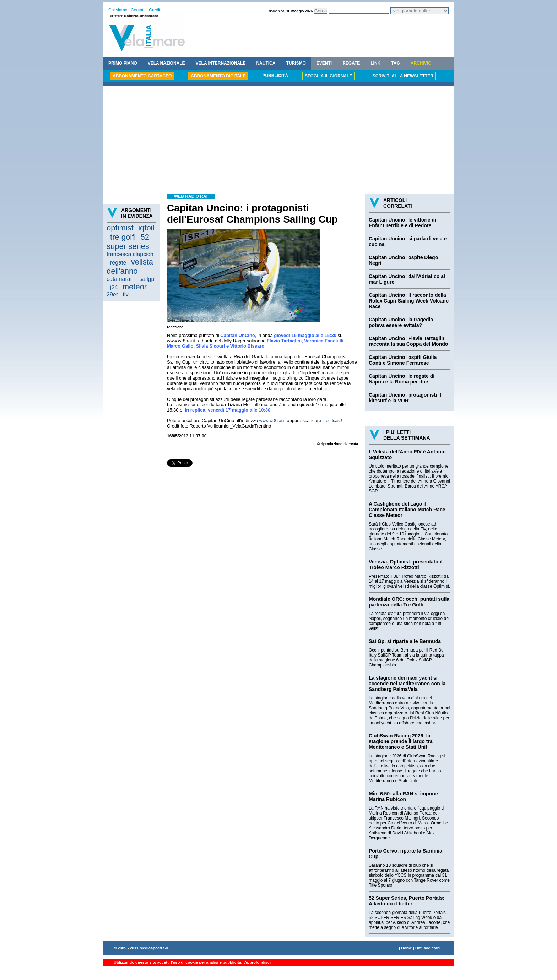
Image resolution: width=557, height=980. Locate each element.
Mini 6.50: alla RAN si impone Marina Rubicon (403, 796)
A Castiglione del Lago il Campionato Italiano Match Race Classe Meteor (407, 510)
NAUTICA (266, 63)
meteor (135, 287)
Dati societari (428, 948)
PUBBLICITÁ (275, 76)
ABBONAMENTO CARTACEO (142, 76)
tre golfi (123, 237)
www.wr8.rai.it (272, 421)
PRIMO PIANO (123, 63)
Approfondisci (257, 962)
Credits (156, 10)
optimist (120, 228)
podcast (333, 421)
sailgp (147, 279)
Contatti (138, 10)
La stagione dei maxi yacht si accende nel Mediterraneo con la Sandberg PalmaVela (407, 684)
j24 (114, 287)
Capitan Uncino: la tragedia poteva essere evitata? (401, 322)
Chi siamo (118, 10)
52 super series (128, 242)
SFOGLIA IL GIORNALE (328, 76)
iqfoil (146, 228)
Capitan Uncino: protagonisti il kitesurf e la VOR (405, 398)
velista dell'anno (130, 266)
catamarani (121, 279)
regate (118, 263)
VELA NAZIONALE (166, 63)
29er (112, 295)
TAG (395, 63)
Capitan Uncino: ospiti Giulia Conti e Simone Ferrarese (403, 360)
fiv (125, 295)
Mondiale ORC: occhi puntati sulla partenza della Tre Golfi (409, 602)
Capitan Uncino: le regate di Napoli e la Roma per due (402, 379)
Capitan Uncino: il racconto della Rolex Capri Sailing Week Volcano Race (409, 301)
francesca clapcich (130, 254)
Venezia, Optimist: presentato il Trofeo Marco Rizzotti (406, 565)
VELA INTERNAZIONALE (221, 63)
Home (407, 948)
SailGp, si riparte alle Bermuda (405, 641)
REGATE (351, 63)
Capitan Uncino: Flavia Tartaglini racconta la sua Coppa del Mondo (408, 341)
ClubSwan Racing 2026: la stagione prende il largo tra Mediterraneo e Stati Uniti (401, 741)
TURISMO (296, 63)
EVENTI (324, 63)
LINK (375, 63)
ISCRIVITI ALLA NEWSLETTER (402, 76)
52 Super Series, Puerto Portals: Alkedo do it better (407, 901)
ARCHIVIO (421, 63)
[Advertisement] (278, 141)
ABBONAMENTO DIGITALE (218, 76)
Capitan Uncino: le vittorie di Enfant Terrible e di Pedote (402, 223)
